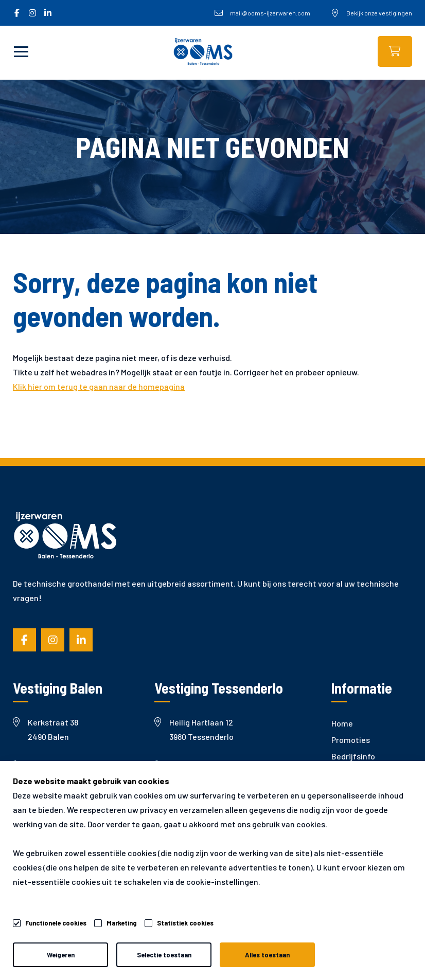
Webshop (395, 51)
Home (342, 723)
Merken (345, 789)
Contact (347, 822)
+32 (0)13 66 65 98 (193, 765)
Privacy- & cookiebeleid (149, 949)
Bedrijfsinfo (353, 756)
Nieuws (344, 773)
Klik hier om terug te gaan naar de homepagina (99, 386)
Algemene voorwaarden (44, 949)
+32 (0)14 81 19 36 (51, 765)
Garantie (348, 805)
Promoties (351, 740)
